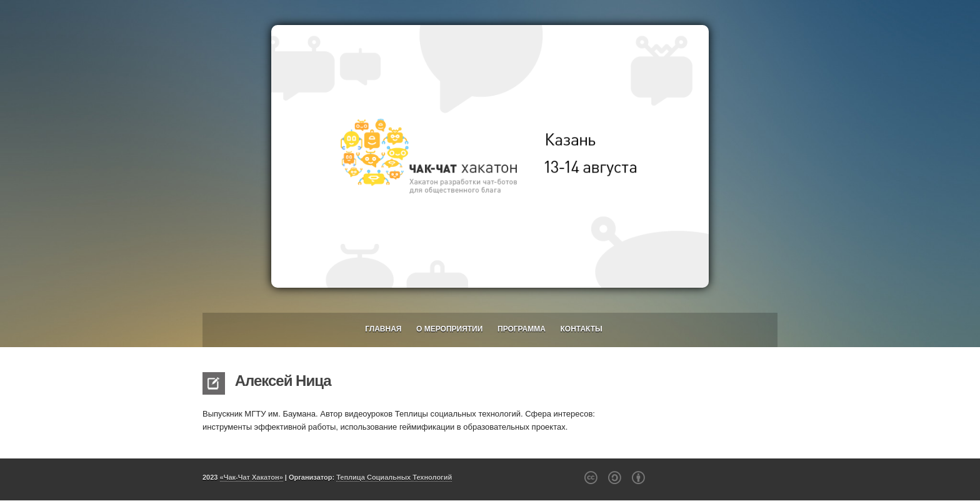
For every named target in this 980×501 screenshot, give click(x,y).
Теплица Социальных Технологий (394, 477)
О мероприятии (449, 329)
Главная (383, 329)
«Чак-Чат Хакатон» (252, 477)
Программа (522, 329)
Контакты (582, 329)
